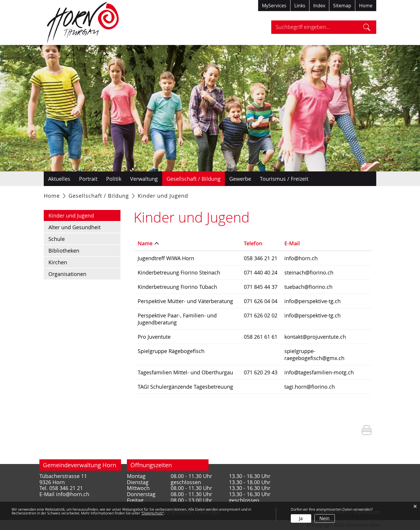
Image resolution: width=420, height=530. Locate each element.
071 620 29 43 (261, 372)
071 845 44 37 (261, 287)
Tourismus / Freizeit (284, 179)
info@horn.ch (301, 258)
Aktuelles (59, 179)
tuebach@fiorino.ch (308, 287)
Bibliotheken (64, 251)
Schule (57, 239)
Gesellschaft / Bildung (194, 179)
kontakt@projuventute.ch (315, 337)
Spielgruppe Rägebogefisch (171, 351)
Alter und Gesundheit (75, 227)
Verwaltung (144, 179)
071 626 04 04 (261, 301)
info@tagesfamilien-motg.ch (319, 372)
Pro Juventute (154, 337)
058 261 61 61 (261, 337)
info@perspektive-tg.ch (313, 301)
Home (366, 6)
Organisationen (67, 274)
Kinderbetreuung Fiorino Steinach (179, 272)
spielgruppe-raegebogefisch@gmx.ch (314, 355)
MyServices (274, 6)
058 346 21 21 (261, 258)
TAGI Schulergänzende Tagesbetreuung (185, 387)
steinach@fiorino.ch (309, 272)
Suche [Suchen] (367, 27)
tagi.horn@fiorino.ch (310, 387)
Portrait (88, 179)
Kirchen (58, 262)
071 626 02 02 (261, 315)
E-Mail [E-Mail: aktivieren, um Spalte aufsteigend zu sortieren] (292, 243)
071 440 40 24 (261, 272)
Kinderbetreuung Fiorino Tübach (177, 287)
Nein (324, 518)
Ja (301, 518)
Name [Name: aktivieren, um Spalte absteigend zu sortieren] (145, 243)
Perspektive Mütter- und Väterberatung (185, 301)
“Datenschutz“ (153, 513)
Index (319, 6)
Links (300, 6)
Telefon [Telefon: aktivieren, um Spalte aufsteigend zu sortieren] (253, 243)
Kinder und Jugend (84, 215)
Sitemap (342, 6)
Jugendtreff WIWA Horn (166, 258)
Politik (114, 179)
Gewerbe (240, 179)
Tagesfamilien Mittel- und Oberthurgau (185, 372)
